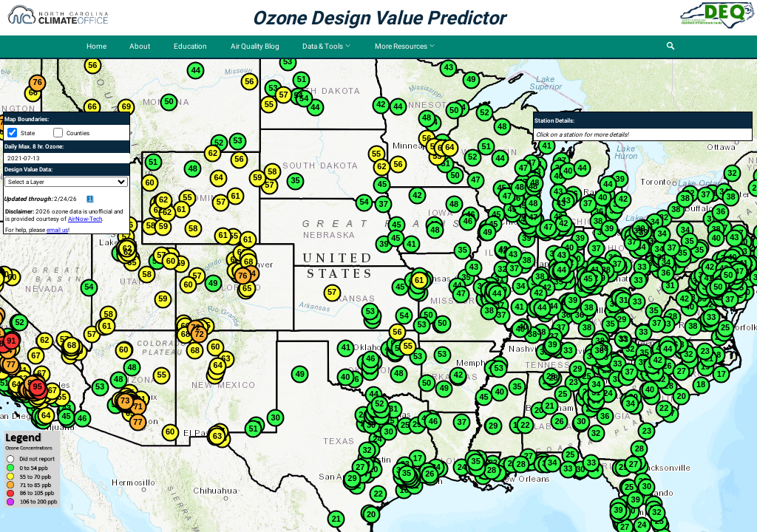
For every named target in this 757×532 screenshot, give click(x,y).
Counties (78, 133)
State (28, 133)
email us (57, 230)
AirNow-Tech (85, 219)
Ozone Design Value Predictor (378, 18)
